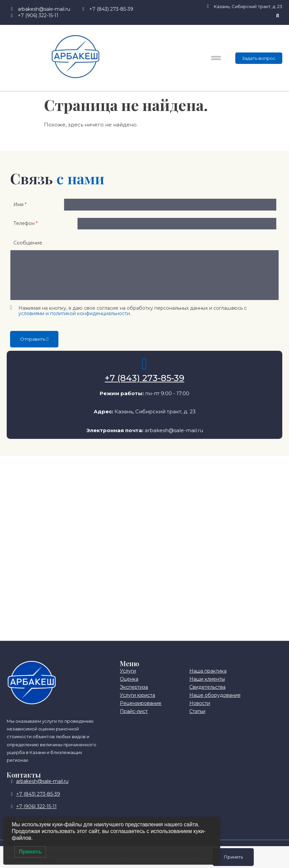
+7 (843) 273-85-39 (144, 385)
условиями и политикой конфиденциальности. (75, 320)
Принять (233, 857)
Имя (20, 206)
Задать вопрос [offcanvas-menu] (259, 58)
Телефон (26, 229)
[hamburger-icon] (216, 58)
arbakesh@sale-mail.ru (174, 437)
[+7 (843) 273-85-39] (145, 371)
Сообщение (28, 250)
